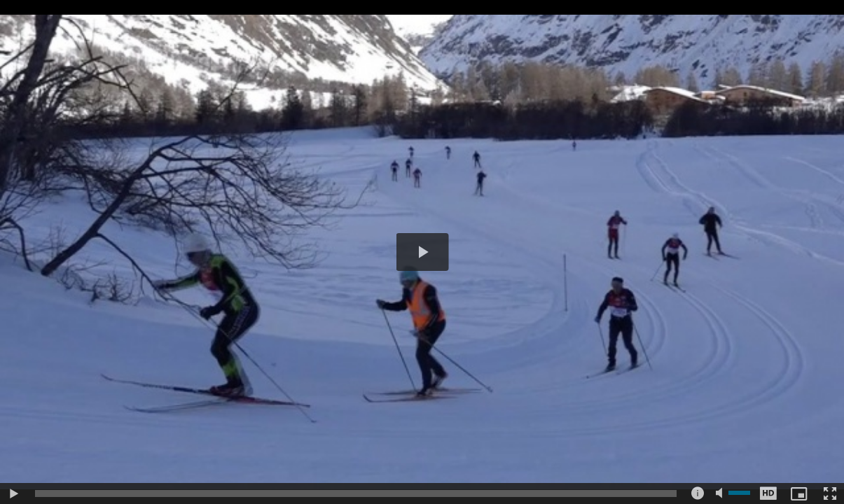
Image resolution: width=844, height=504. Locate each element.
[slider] (356, 493)
